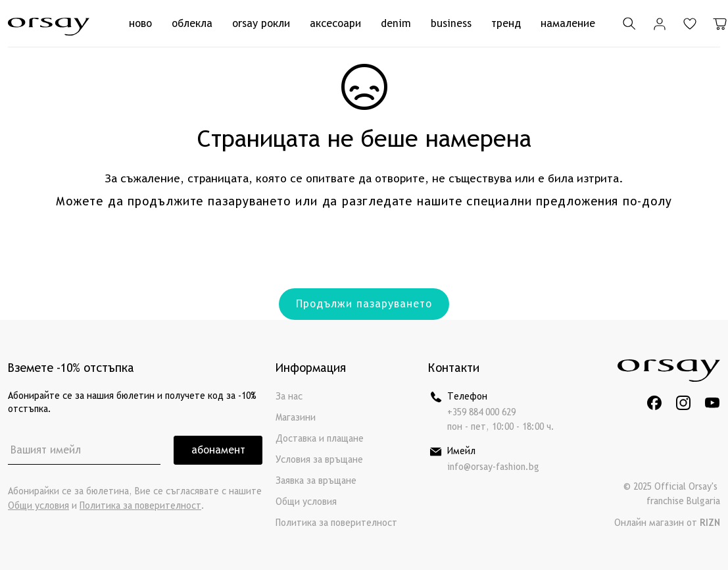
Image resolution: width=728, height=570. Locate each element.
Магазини (296, 418)
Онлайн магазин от (667, 523)
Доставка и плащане (320, 439)
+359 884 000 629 (481, 412)
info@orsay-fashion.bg (493, 467)
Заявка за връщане (316, 481)
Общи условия (38, 506)
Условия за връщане (319, 460)
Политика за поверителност (140, 506)
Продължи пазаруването (364, 304)
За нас (289, 397)
